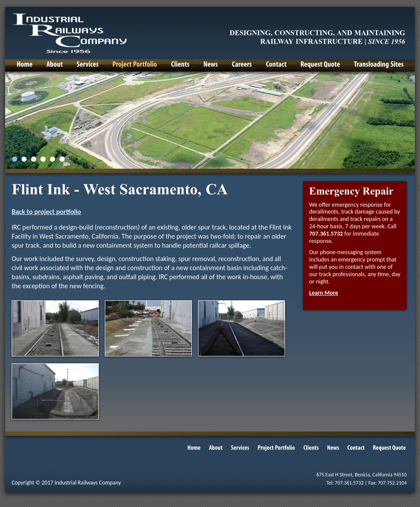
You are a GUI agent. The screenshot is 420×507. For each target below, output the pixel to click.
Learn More (324, 293)
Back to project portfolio (46, 212)
